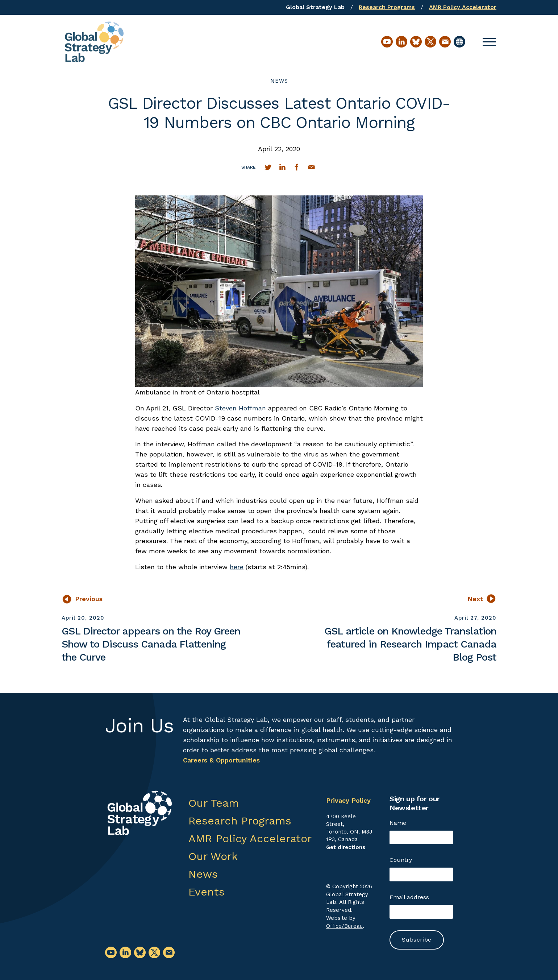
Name (398, 823)
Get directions (346, 847)
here (237, 567)
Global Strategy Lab (315, 7)
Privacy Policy (348, 800)
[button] (489, 42)
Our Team (214, 803)
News (279, 81)
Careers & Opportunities (221, 760)
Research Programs (387, 7)
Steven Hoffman (240, 408)
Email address (409, 897)
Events (207, 892)
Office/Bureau (344, 926)
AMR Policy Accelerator (463, 7)
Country (401, 860)
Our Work (213, 856)
